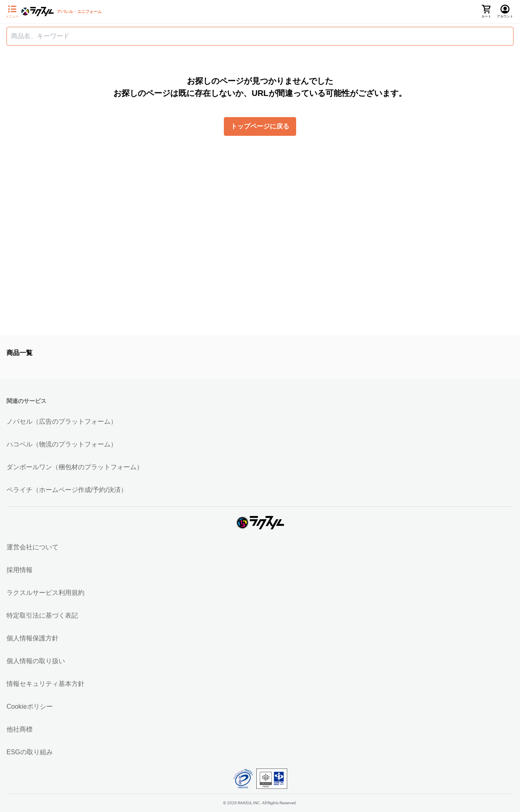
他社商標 (19, 729)
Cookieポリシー (30, 706)
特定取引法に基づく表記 (42, 615)
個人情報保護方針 (32, 638)
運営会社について (32, 547)
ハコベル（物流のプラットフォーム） (62, 444)
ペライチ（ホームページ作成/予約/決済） (67, 490)
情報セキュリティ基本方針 (45, 684)
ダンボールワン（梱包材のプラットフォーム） (75, 467)
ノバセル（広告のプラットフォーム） (62, 421)
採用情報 (19, 570)
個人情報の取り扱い (36, 661)
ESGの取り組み (30, 752)
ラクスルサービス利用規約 (45, 593)
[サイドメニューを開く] (12, 12)
